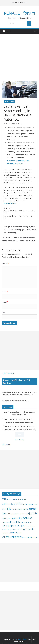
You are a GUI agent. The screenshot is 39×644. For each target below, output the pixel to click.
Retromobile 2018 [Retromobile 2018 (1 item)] (27, 516)
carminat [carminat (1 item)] (35, 498)
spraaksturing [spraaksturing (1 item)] (5, 523)
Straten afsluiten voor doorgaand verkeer (18, 413)
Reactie (5, 259)
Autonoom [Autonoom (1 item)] (10, 493)
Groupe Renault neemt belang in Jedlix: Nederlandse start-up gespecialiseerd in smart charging (19, 225)
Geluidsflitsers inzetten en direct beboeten (19, 416)
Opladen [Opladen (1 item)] (4, 516)
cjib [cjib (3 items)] (9, 502)
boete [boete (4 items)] (18, 497)
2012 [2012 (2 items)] (4, 492)
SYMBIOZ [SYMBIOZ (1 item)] (17, 523)
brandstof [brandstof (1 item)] (25, 498)
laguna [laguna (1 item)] (8, 512)
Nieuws (20, 120)
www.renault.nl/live (10, 199)
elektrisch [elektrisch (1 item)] (10, 507)
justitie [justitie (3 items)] (33, 507)
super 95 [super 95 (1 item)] (12, 523)
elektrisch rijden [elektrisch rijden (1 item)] (18, 507)
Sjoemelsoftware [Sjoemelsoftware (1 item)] (30, 519)
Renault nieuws (9, 102)
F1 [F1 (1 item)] (28, 507)
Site (3, 308)
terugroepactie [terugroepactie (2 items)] (27, 523)
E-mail (5, 298)
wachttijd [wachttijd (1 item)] (24, 531)
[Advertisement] (19, 54)
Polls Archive (6, 438)
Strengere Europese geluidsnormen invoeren (19, 419)
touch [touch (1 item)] (8, 526)
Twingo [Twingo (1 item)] (19, 526)
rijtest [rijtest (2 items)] (23, 519)
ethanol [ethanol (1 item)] (25, 507)
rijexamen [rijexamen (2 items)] (15, 519)
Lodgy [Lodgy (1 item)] (12, 512)
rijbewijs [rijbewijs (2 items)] (6, 519)
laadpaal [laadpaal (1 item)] (4, 512)
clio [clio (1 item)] (13, 503)
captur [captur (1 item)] (30, 498)
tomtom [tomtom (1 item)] (4, 526)
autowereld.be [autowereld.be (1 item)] (17, 493)
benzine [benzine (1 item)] (24, 493)
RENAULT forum (20, 13)
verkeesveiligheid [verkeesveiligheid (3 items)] (12, 530)
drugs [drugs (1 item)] (25, 503)
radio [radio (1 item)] (8, 516)
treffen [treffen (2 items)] (14, 526)
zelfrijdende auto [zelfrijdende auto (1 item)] (32, 531)
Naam (4, 288)
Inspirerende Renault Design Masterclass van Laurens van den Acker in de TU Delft (20, 235)
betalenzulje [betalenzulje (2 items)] (7, 497)
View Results (19, 433)
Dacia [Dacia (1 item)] (22, 503)
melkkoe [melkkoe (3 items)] (27, 511)
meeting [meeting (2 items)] (18, 512)
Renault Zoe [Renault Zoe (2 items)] (16, 515)
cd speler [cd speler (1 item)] (4, 503)
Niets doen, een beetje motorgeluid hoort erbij (20, 423)
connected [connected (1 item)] (17, 503)
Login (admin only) (8, 369)
